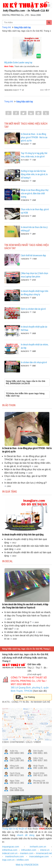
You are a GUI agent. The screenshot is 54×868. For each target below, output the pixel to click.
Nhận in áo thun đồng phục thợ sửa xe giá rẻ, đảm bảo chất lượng (35, 193)
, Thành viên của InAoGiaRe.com (22, 66)
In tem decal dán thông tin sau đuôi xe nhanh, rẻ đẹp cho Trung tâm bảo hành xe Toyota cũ (25, 606)
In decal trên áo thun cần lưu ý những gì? (25, 483)
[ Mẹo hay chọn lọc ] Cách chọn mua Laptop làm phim (34, 275)
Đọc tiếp (45, 90)
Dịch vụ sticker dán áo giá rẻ (33, 309)
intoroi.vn (45, 850)
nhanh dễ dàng (26, 835)
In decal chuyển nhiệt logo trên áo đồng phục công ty (35, 293)
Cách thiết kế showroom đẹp (33, 255)
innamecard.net (44, 853)
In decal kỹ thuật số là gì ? (18, 622)
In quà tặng (10, 491)
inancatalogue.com (39, 856)
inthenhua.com (10, 850)
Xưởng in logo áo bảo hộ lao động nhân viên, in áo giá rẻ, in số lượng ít (34, 174)
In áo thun (9, 405)
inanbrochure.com (15, 856)
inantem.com (27, 853)
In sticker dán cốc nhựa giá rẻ (34, 362)
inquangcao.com (11, 847)
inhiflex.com (23, 860)
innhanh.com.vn (38, 847)
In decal (7, 561)
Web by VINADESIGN (27, 865)
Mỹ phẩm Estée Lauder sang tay (18, 62)
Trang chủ (7, 27)
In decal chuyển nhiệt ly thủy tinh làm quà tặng (23, 534)
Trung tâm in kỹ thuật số (15, 829)
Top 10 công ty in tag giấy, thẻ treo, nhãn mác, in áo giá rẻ (34, 155)
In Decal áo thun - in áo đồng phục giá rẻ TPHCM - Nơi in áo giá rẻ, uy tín (34, 137)
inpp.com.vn (8, 860)
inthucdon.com (29, 850)
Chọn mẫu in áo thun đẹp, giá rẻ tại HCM (25, 476)
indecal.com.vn (10, 853)
